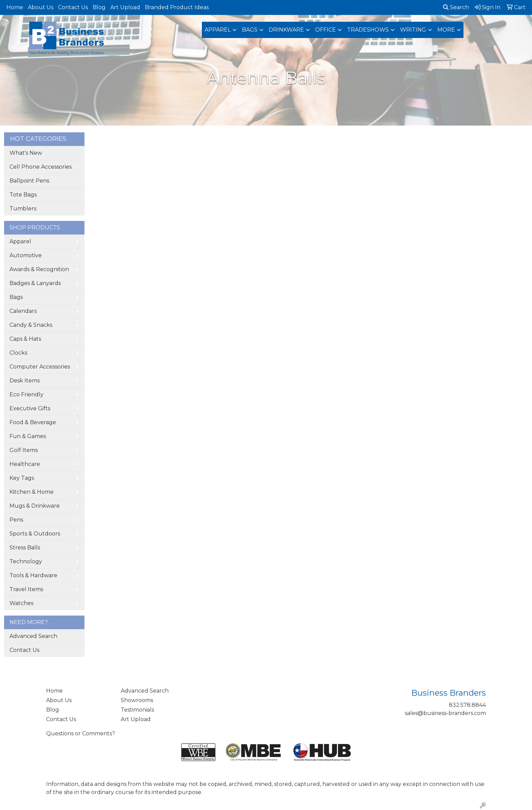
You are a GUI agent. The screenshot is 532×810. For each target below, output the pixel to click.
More (446, 30)
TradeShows (368, 30)
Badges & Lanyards (35, 283)
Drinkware (286, 30)
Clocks (18, 353)
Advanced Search (33, 636)
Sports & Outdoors (35, 534)
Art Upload (125, 7)
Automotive (26, 255)
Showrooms (137, 700)
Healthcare (25, 464)
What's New (26, 153)
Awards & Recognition (39, 269)
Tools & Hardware (33, 575)
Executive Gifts (30, 408)
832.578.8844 (467, 705)
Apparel (218, 30)
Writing (413, 30)
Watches (21, 603)
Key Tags (22, 478)
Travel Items (26, 589)
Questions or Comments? (81, 733)
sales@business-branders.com (445, 713)
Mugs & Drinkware (35, 506)
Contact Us (73, 7)
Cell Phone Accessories (41, 167)
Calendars (23, 311)
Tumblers (23, 209)
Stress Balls (25, 548)
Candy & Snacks (31, 325)
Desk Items (25, 381)
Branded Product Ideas (177, 7)
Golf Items (24, 450)
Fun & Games (28, 436)
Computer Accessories (40, 367)
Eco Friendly (26, 394)
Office (326, 30)
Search (456, 7)
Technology (26, 561)
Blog (99, 7)
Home (15, 7)
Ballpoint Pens (29, 181)
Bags (250, 30)
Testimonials (137, 710)
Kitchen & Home (32, 492)
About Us (41, 7)
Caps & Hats (25, 339)
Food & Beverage (33, 422)
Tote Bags (23, 195)
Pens (16, 520)
